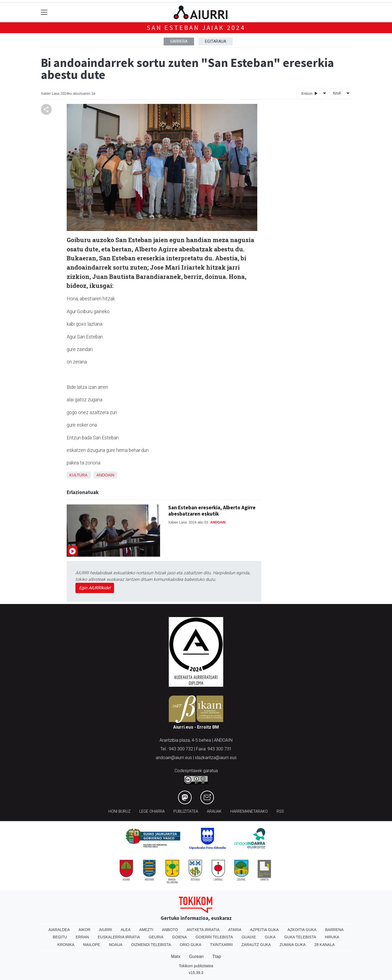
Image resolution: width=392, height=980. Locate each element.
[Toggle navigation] (44, 12)
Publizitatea (186, 811)
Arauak (214, 811)
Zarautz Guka (256, 945)
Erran (82, 937)
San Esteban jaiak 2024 (196, 28)
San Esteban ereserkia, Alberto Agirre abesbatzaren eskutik (212, 511)
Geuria (156, 937)
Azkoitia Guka (302, 930)
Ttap (217, 956)
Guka (270, 937)
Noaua (116, 945)
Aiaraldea (59, 930)
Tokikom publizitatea (196, 966)
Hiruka (332, 937)
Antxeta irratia (203, 930)
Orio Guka (190, 945)
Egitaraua (216, 41)
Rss (280, 811)
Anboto (170, 930)
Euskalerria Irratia (119, 937)
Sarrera (179, 41)
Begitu (60, 937)
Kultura (78, 475)
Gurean (196, 956)
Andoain (105, 475)
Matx (176, 956)
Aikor (84, 930)
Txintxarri (221, 945)
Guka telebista (300, 937)
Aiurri (105, 930)
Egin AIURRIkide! (95, 588)
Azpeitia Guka (264, 930)
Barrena (334, 930)
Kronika (66, 945)
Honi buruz (120, 811)
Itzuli (337, 93)
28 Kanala (325, 945)
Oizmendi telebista (151, 945)
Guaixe (249, 937)
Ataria (235, 930)
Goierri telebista (214, 937)
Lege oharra (152, 811)
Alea (125, 930)
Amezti (146, 930)
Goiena (179, 937)
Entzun (309, 93)
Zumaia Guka (293, 945)
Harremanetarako (249, 811)
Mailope (92, 945)
